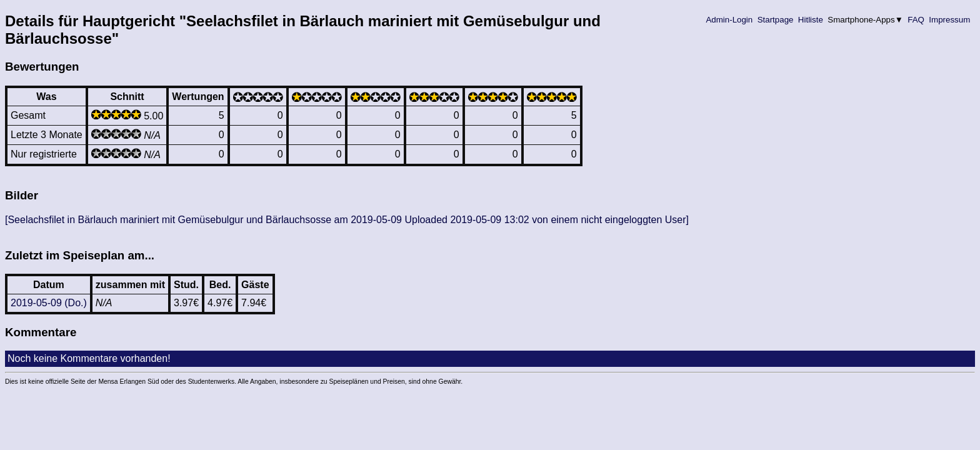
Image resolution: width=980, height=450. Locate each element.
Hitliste (810, 20)
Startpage (775, 20)
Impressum (950, 20)
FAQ (916, 20)
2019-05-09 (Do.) (49, 303)
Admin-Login (729, 20)
